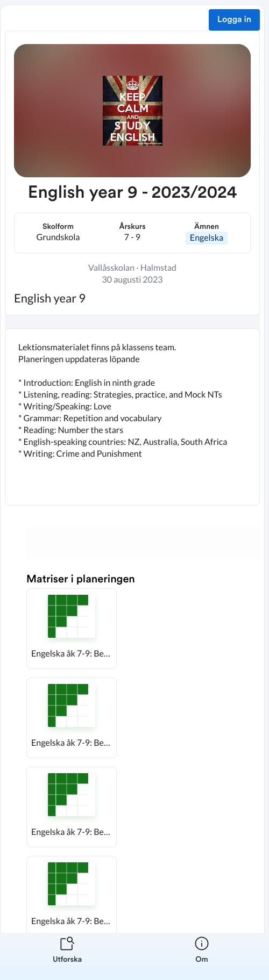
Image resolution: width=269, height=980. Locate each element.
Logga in (234, 20)
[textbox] (132, 417)
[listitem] (67, 956)
